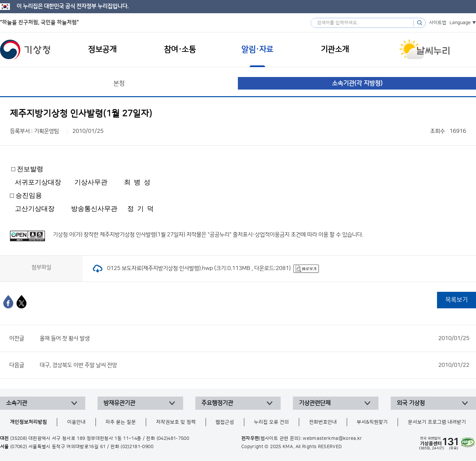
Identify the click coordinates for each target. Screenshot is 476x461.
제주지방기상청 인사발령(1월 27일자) (142, 235)
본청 (119, 83)
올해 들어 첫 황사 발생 (255, 338)
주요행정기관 (217, 403)
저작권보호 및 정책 (176, 422)
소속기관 (17, 403)
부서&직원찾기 (372, 422)
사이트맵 (438, 23)
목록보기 (456, 300)
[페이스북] (8, 302)
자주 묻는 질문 (121, 422)
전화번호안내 (323, 422)
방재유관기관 (119, 403)
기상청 (25, 50)
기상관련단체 (315, 403)
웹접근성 (225, 422)
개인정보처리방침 (28, 422)
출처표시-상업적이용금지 (262, 235)
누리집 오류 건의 (271, 422)
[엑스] (21, 302)
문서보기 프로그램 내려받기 (437, 422)
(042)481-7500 (173, 439)
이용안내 (76, 422)
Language (460, 23)
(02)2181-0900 (137, 447)
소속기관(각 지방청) (357, 83)
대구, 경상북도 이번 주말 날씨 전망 (255, 365)
